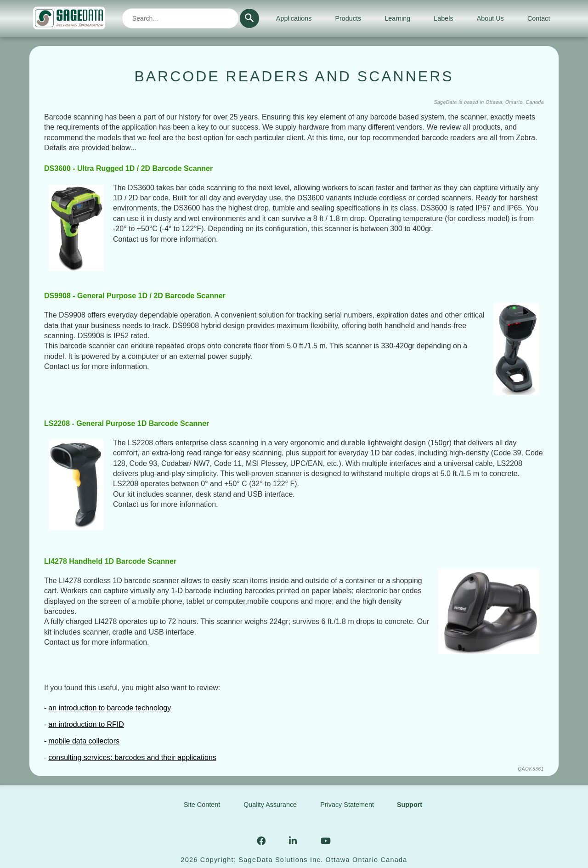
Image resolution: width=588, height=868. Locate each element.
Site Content (202, 805)
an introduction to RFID (86, 724)
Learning (397, 18)
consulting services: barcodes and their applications (132, 757)
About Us (490, 18)
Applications (294, 18)
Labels (443, 18)
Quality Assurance (270, 805)
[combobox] (180, 18)
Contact (539, 18)
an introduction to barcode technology (110, 708)
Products (348, 18)
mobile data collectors (84, 741)
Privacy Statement (347, 805)
